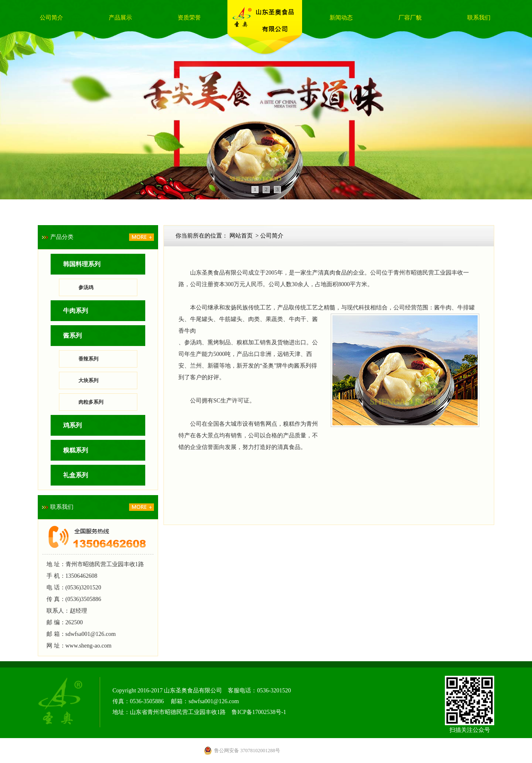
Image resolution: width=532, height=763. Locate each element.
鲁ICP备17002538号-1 (259, 712)
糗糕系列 (76, 450)
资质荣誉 (189, 18)
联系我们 (479, 18)
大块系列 (88, 380)
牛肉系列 (76, 311)
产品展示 (120, 18)
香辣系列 (88, 359)
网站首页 (241, 236)
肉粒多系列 (91, 402)
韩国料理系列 (82, 264)
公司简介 (51, 18)
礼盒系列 (76, 475)
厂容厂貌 (410, 18)
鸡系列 (72, 425)
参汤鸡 (86, 287)
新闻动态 (341, 18)
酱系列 (72, 336)
